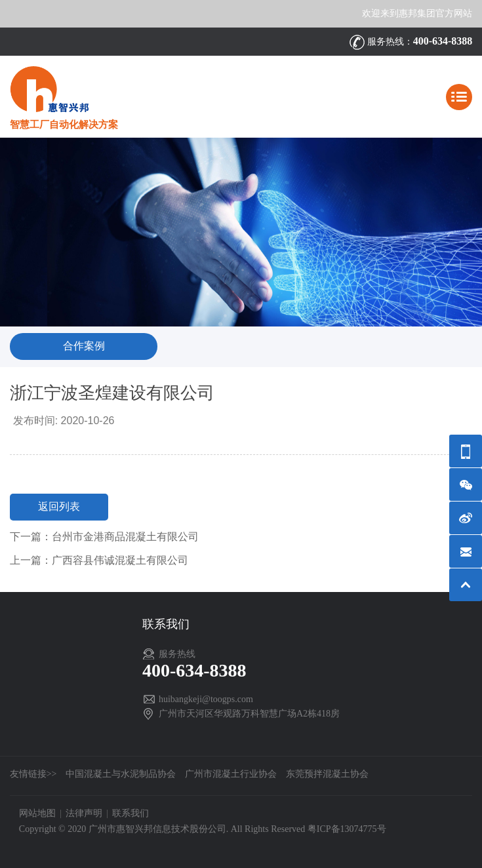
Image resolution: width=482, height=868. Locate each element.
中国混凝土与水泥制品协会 (121, 774)
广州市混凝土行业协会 (231, 774)
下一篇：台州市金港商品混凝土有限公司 (104, 537)
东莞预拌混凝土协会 (327, 774)
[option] (241, 232)
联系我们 (131, 813)
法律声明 (84, 813)
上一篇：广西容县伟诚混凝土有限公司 (99, 560)
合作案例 (84, 346)
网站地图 (37, 813)
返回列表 (59, 506)
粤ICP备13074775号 (347, 829)
